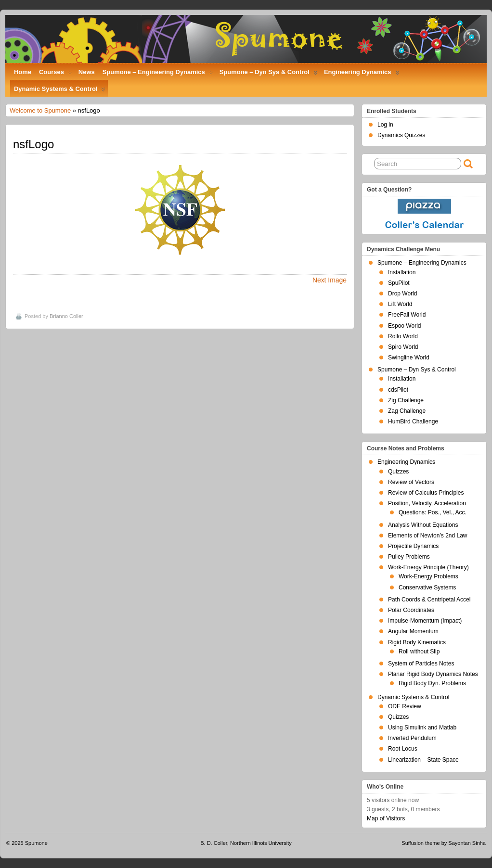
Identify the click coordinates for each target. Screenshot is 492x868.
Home (23, 72)
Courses (56, 74)
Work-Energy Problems (428, 576)
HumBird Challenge (413, 421)
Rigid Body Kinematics (417, 642)
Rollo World (403, 336)
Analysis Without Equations (423, 525)
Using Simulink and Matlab (422, 728)
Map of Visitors (386, 818)
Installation (402, 272)
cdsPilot (398, 390)
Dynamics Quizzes (401, 135)
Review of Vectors (411, 482)
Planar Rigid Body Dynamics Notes (433, 674)
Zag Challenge (407, 411)
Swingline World (409, 357)
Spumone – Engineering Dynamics (158, 74)
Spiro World (403, 347)
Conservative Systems (427, 587)
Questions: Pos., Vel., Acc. (433, 512)
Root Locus (403, 749)
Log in (385, 125)
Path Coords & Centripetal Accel (429, 600)
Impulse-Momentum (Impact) (425, 621)
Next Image (330, 280)
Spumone (36, 843)
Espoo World (404, 326)
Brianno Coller (66, 316)
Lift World (400, 304)
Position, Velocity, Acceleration (427, 503)
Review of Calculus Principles (426, 493)
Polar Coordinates (411, 610)
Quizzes (398, 472)
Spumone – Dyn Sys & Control (269, 74)
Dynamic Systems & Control (60, 91)
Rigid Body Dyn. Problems (432, 683)
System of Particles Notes (421, 664)
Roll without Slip (419, 651)
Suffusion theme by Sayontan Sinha (444, 843)
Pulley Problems (409, 557)
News (87, 72)
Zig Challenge (406, 400)
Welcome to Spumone (40, 110)
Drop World (402, 294)
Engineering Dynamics (362, 74)
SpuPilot (399, 283)
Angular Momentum (413, 631)
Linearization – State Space (423, 760)
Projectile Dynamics (413, 546)
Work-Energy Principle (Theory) (428, 567)
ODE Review (405, 706)
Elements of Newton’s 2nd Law (428, 536)
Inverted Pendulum (412, 738)
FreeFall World (407, 315)
